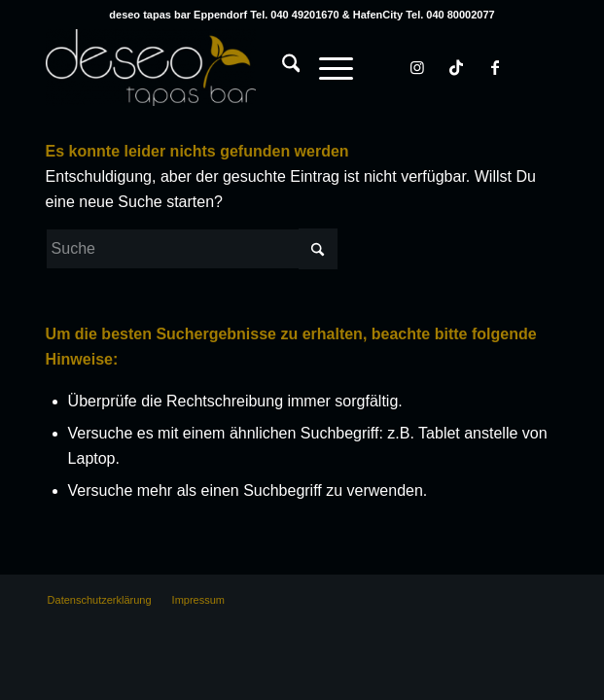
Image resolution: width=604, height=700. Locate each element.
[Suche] (282, 67)
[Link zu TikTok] (456, 68)
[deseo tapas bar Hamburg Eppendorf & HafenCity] (251, 67)
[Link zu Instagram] (417, 68)
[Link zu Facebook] (495, 68)
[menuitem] (282, 48)
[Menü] (326, 67)
